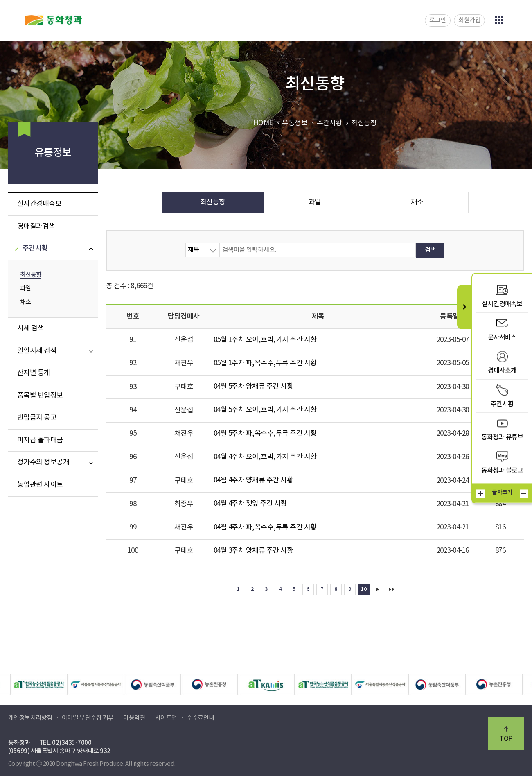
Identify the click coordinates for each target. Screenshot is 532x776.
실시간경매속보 (39, 204)
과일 (25, 288)
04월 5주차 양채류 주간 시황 (254, 387)
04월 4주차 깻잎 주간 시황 (250, 504)
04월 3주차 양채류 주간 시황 (254, 551)
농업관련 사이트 (40, 485)
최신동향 (31, 275)
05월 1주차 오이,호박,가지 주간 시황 (265, 340)
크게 (480, 493)
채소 (25, 302)
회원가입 (469, 20)
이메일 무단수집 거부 (88, 718)
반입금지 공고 (37, 418)
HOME (263, 123)
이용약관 (134, 718)
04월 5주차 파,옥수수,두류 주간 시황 (265, 434)
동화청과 (53, 20)
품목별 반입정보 (40, 396)
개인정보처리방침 (30, 718)
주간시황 (35, 249)
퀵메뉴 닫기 (464, 307)
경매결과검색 (36, 226)
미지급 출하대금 (40, 440)
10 (364, 589)
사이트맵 (166, 718)
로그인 (438, 20)
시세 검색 (31, 328)
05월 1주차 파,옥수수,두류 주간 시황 (265, 363)
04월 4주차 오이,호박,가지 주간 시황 (265, 457)
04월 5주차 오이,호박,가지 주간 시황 (265, 410)
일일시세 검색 (37, 351)
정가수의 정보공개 (43, 462)
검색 (430, 250)
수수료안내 (201, 718)
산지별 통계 (34, 373)
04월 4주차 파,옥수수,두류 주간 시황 (265, 527)
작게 (524, 493)
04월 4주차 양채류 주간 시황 (254, 480)
